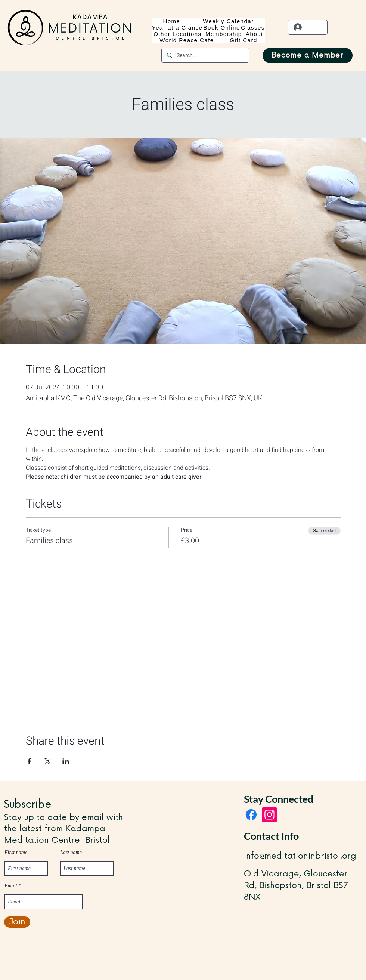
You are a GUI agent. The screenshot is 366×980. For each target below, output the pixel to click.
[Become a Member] (308, 56)
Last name (71, 853)
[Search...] (205, 55)
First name (16, 853)
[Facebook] (251, 815)
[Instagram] (269, 815)
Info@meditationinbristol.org (300, 856)
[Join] (17, 922)
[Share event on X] (48, 761)
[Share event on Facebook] (29, 761)
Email (11, 886)
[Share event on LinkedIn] (66, 761)
